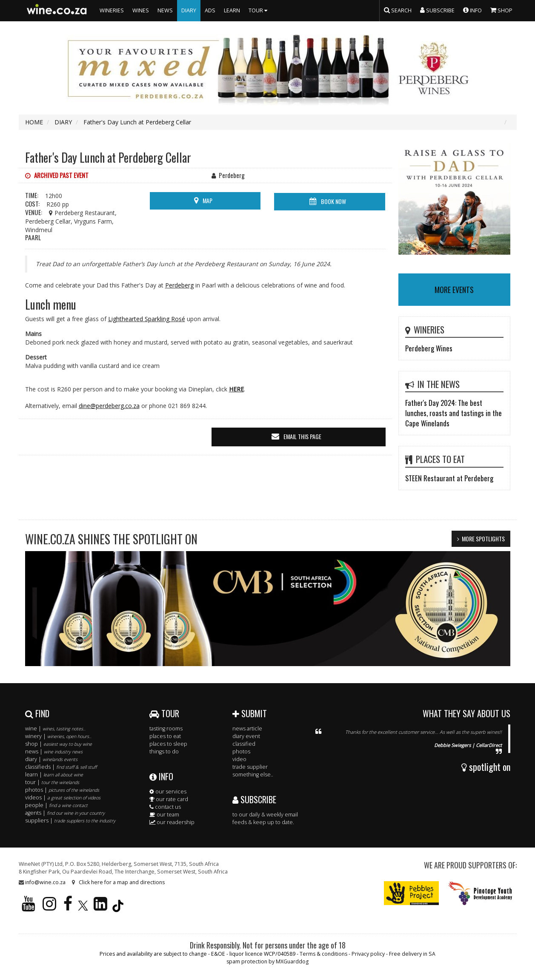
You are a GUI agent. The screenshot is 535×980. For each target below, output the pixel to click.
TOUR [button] (259, 10)
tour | (52, 782)
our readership (172, 822)
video (239, 759)
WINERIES (112, 10)
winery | (58, 736)
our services (168, 792)
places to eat (165, 736)
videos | (63, 798)
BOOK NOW (333, 201)
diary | (51, 759)
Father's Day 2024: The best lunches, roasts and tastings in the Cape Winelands (453, 413)
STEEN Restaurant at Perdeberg (449, 478)
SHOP (501, 10)
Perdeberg (179, 285)
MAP (207, 200)
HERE (236, 389)
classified (244, 744)
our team (164, 815)
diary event (246, 736)
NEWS (165, 10)
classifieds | (61, 767)
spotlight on (486, 767)
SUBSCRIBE (254, 799)
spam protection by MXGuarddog (267, 961)
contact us (165, 807)
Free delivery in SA (412, 954)
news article (247, 729)
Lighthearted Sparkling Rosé (147, 319)
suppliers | (70, 820)
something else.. (253, 775)
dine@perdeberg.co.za (109, 406)
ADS (210, 10)
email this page (302, 436)
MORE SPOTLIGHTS (483, 539)
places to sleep (168, 744)
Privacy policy (368, 954)
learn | (54, 775)
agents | (65, 813)
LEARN (232, 10)
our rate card (169, 799)
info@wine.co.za (45, 882)
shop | (59, 744)
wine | (55, 729)
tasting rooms (166, 729)
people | (56, 805)
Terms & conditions (323, 954)
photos (241, 752)
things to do (164, 752)
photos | (62, 790)
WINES (141, 10)
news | (54, 752)
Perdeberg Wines (429, 348)
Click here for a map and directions (122, 882)
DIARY (189, 10)
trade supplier (250, 767)
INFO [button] (472, 10)
